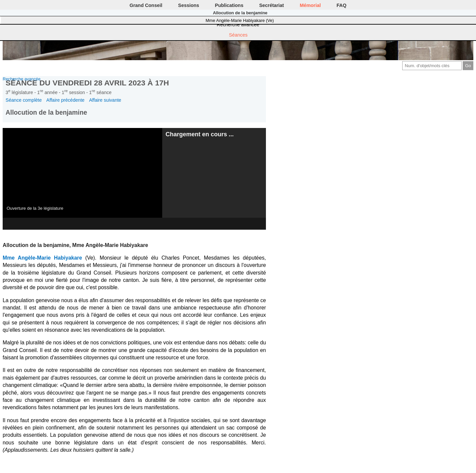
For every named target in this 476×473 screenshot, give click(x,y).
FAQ (342, 5)
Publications (229, 5)
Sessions (189, 5)
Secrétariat (272, 5)
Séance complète (24, 100)
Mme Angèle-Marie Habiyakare (42, 258)
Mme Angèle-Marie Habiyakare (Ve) (240, 20)
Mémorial (310, 5)
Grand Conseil (146, 5)
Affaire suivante (105, 100)
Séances (238, 35)
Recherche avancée (238, 25)
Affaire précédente (65, 100)
